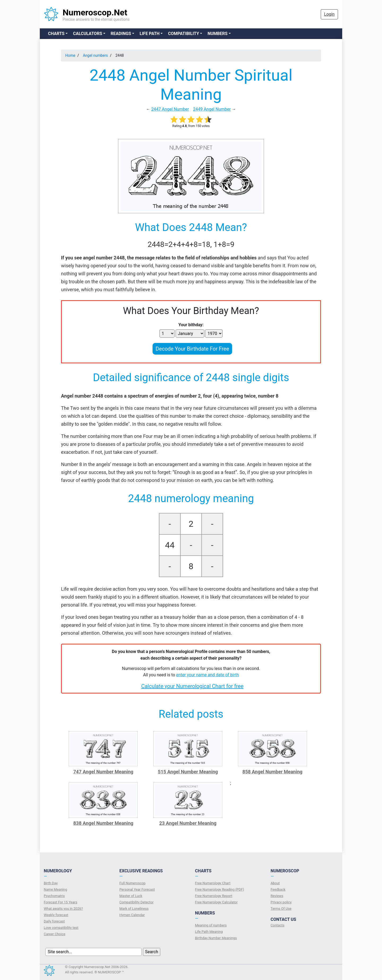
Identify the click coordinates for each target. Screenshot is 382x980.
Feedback (278, 889)
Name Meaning (55, 889)
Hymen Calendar (132, 915)
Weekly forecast (56, 915)
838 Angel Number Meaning (103, 823)
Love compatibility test (61, 928)
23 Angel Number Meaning (188, 823)
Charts (56, 34)
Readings (121, 34)
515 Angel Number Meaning (188, 772)
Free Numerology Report (214, 896)
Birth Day (51, 883)
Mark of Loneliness (134, 909)
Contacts (277, 925)
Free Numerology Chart (213, 883)
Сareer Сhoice (55, 934)
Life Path (149, 34)
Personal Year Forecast (137, 889)
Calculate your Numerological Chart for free (192, 686)
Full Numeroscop (132, 883)
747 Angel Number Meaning (103, 772)
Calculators (88, 34)
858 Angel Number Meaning (272, 772)
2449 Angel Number (212, 109)
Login (329, 14)
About (275, 883)
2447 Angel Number (170, 109)
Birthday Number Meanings (216, 938)
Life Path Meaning (209, 932)
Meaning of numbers (211, 925)
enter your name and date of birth (208, 675)
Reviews (277, 896)
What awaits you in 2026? (63, 909)
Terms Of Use (281, 909)
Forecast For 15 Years (60, 902)
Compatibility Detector (136, 902)
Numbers (217, 34)
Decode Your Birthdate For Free (192, 349)
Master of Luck (131, 896)
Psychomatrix (54, 896)
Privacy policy (281, 902)
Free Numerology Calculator (216, 902)
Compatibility (183, 34)
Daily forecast (54, 921)
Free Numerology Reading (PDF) (220, 889)
